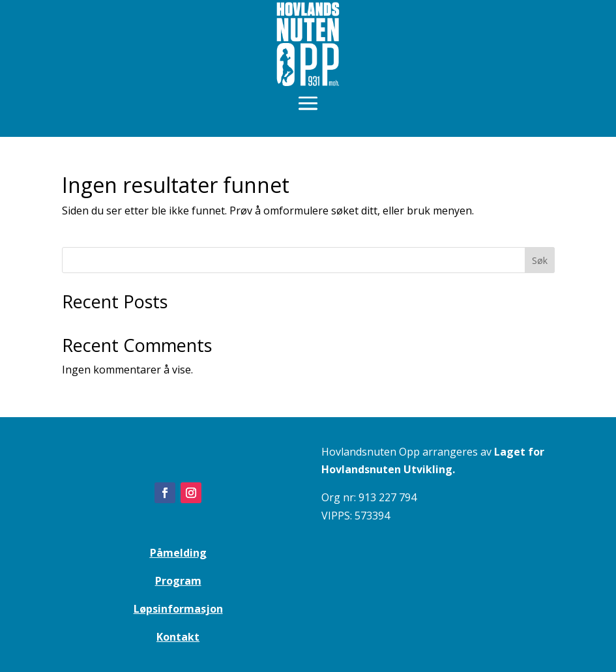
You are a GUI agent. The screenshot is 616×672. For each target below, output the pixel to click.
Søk (540, 260)
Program (178, 581)
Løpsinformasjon (178, 609)
